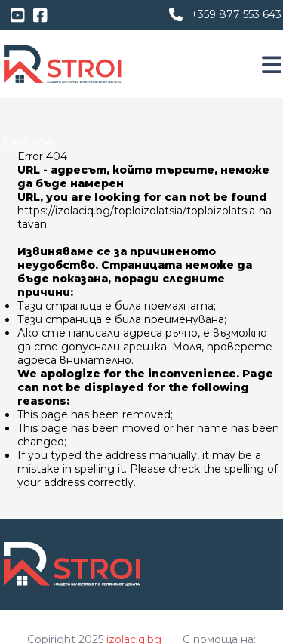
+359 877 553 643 (236, 14)
